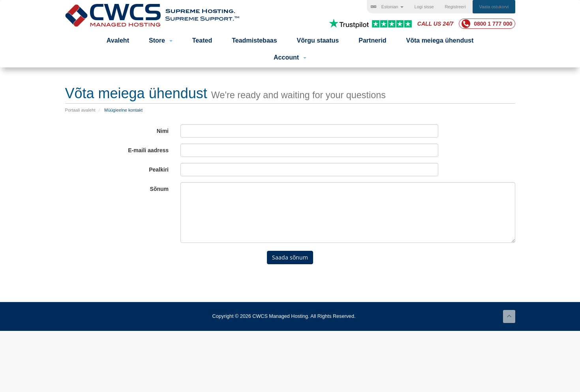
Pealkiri (159, 170)
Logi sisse (424, 7)
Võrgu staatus (318, 40)
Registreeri (455, 7)
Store (161, 40)
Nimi (163, 131)
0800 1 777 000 (487, 24)
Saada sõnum (290, 257)
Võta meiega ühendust (440, 40)
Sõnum (159, 189)
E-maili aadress (148, 150)
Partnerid (372, 40)
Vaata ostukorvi (494, 7)
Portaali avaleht (80, 110)
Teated (202, 40)
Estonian (387, 7)
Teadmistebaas (254, 40)
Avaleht (118, 40)
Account (290, 57)
